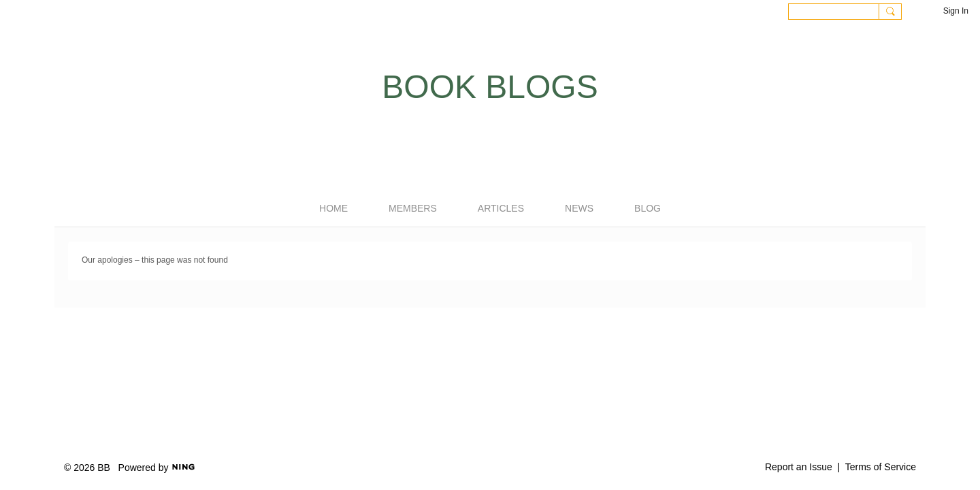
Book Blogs (490, 87)
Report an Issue (799, 467)
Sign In (956, 11)
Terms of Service (881, 467)
